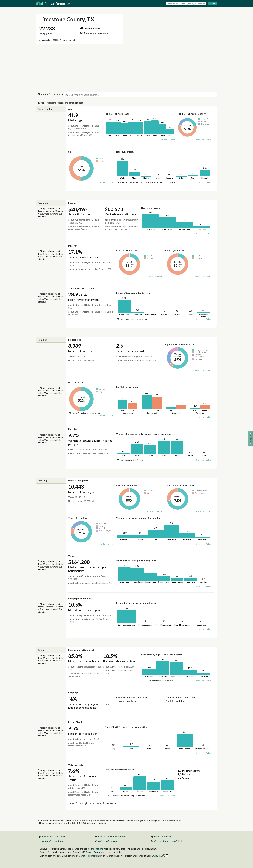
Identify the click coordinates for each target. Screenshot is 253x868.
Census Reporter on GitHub (168, 841)
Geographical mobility (80, 599)
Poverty (73, 246)
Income (72, 203)
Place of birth (75, 722)
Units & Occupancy (78, 481)
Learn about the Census (54, 837)
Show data (164, 140)
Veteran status (76, 765)
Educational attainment (81, 650)
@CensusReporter (108, 841)
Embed (172, 140)
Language (73, 693)
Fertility (73, 429)
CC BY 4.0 (160, 856)
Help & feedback (163, 837)
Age (70, 109)
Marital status (76, 382)
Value (71, 556)
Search (212, 3)
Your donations (96, 849)
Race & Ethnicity (125, 152)
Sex (70, 152)
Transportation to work (81, 288)
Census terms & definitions (112, 837)
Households (75, 340)
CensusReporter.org (89, 856)
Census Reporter (53, 3)
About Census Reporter (54, 841)
